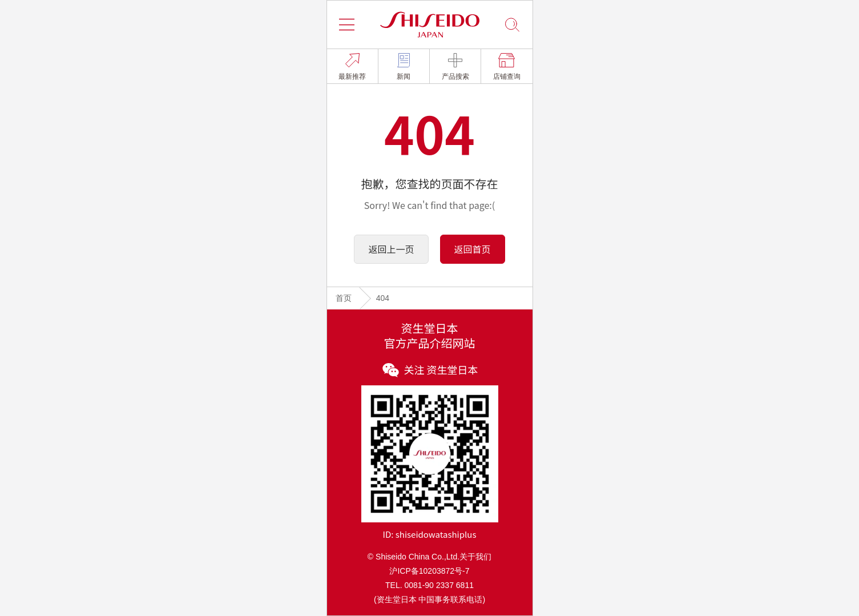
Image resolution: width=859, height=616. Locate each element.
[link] (352, 66)
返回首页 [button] (473, 249)
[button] (347, 25)
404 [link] (383, 298)
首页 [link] (344, 298)
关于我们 (475, 557)
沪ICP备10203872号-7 (429, 571)
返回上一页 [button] (391, 249)
